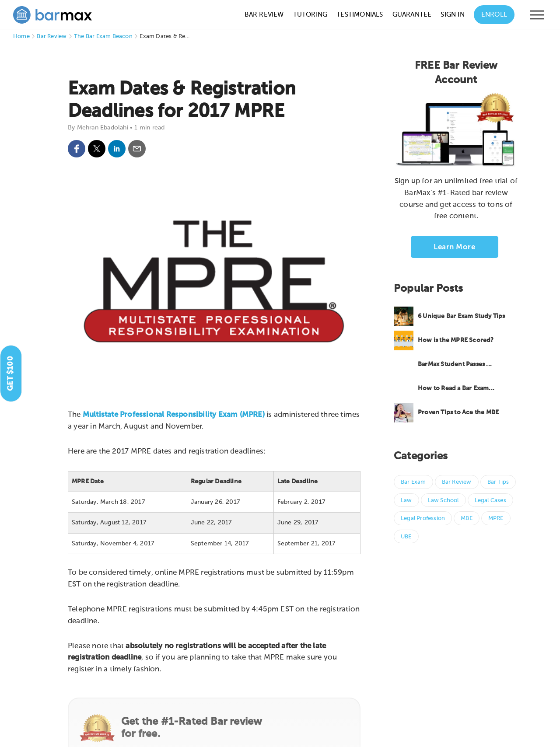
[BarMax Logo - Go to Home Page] (52, 15)
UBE (406, 537)
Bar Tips (498, 482)
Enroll (494, 15)
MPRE (496, 518)
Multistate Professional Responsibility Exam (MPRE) (174, 415)
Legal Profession (423, 518)
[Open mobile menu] (537, 17)
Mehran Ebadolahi (103, 128)
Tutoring (310, 15)
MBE (467, 518)
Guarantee (412, 15)
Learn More (454, 247)
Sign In (452, 15)
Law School (443, 501)
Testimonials (360, 15)
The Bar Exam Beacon (103, 37)
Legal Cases (490, 501)
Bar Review (264, 15)
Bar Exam (413, 482)
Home (21, 37)
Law (406, 501)
